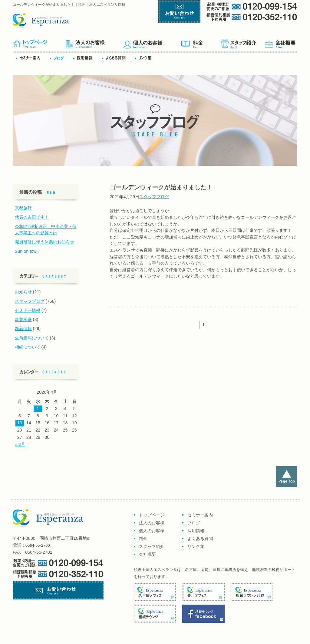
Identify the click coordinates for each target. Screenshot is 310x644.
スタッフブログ (154, 197)
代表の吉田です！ (32, 217)
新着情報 (23, 329)
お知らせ (23, 292)
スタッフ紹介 (242, 42)
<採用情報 (87, 58)
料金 (201, 42)
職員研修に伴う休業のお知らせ (45, 242)
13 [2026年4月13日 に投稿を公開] (20, 423)
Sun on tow (26, 251)
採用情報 (196, 531)
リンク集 (145, 58)
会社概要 (280, 42)
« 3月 (20, 444)
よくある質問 (118, 58)
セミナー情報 (28, 310)
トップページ (39, 42)
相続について (28, 347)
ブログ (61, 58)
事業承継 (23, 319)
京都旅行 (23, 208)
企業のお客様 (94, 42)
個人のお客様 (152, 42)
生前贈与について (32, 338)
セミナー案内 (33, 58)
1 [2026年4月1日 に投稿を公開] (38, 409)
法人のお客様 (152, 523)
